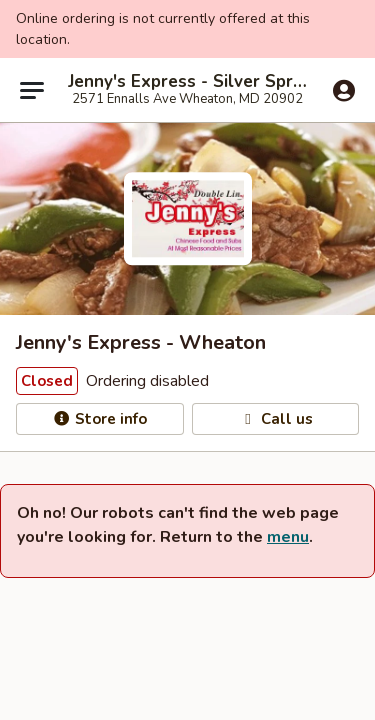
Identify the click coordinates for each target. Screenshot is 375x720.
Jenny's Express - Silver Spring (187, 82)
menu (288, 537)
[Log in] (344, 91)
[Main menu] (32, 90)
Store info (99, 419)
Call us (275, 419)
